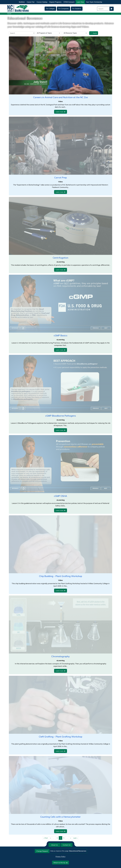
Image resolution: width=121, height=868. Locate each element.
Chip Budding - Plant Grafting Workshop (61, 576)
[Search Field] (103, 9)
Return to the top (61, 863)
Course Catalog (42, 2)
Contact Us (67, 845)
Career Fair (31, 2)
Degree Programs (55, 2)
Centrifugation (61, 258)
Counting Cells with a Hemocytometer (61, 817)
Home (9, 14)
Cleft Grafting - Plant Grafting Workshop (61, 737)
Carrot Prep (61, 178)
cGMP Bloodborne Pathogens (61, 416)
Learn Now (80, 2)
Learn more (61, 112)
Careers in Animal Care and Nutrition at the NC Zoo (61, 97)
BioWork (22, 2)
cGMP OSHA (61, 496)
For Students (77, 9)
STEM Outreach (69, 2)
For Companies (64, 9)
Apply (95, 33)
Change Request (42, 851)
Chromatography (61, 656)
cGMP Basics (61, 335)
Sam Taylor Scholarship (94, 2)
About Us (54, 845)
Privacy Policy (61, 856)
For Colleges (50, 9)
